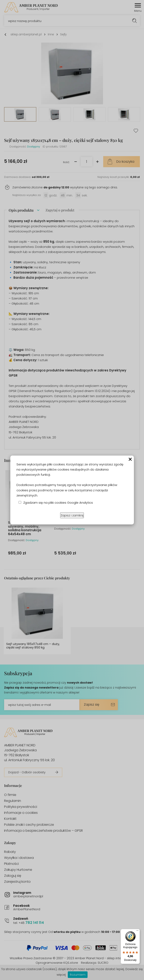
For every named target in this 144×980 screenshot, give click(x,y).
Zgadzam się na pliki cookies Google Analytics (58, 503)
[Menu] (137, 931)
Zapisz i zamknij (72, 515)
